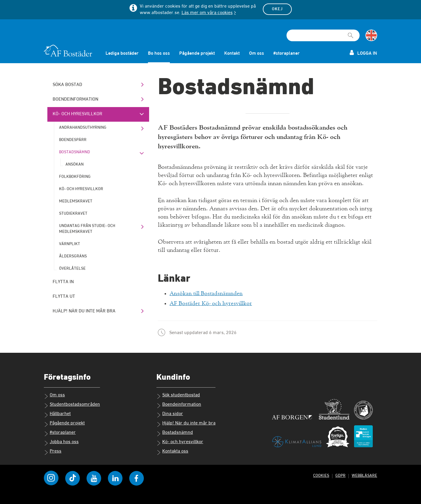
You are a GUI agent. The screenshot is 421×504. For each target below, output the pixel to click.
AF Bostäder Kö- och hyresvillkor (212, 303)
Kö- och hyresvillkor (77, 114)
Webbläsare (364, 475)
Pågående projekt (197, 54)
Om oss (257, 54)
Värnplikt (70, 244)
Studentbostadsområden (72, 405)
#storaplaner (287, 54)
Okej (277, 9)
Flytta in (63, 282)
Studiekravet (73, 214)
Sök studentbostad (178, 395)
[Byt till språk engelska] (371, 35)
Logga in (363, 53)
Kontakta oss (172, 451)
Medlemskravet (76, 201)
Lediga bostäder (122, 54)
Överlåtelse (72, 269)
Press (53, 451)
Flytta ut (64, 297)
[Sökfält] (323, 35)
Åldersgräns (73, 256)
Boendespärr (73, 140)
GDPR (339, 475)
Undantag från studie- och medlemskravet (87, 229)
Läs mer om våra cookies (207, 13)
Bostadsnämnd (75, 152)
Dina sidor (170, 414)
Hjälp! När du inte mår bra (84, 311)
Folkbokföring (75, 177)
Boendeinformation (75, 99)
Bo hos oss (159, 54)
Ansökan (75, 164)
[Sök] (351, 33)
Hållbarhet (57, 414)
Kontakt (232, 54)
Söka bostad (67, 85)
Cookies (320, 475)
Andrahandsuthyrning (83, 128)
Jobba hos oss (61, 442)
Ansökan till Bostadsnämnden (207, 293)
